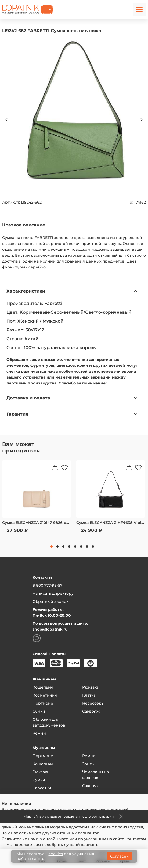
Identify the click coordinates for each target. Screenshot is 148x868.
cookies (56, 854)
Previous (6, 120)
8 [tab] (93, 547)
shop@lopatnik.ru (50, 629)
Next (142, 120)
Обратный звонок (50, 601)
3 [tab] (63, 547)
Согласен (119, 856)
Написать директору (53, 593)
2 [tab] (57, 547)
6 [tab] (81, 547)
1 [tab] (52, 547)
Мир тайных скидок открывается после (69, 816)
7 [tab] (87, 547)
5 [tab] (75, 547)
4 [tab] (69, 547)
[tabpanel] (37, 500)
